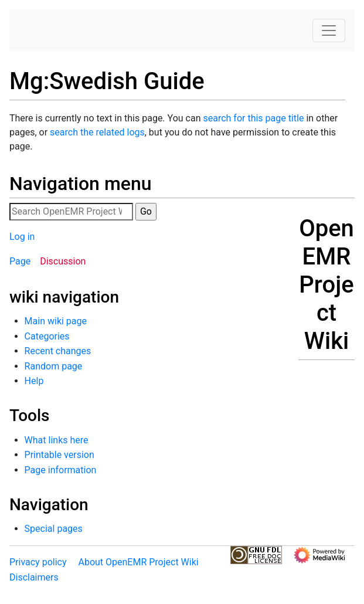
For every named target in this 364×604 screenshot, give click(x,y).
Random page (54, 366)
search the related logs (97, 132)
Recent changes (58, 351)
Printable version (59, 455)
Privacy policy (38, 562)
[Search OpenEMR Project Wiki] (71, 212)
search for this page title (253, 118)
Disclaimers (34, 577)
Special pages (54, 529)
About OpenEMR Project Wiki (138, 562)
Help (34, 381)
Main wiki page (56, 321)
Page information (61, 470)
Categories (47, 336)
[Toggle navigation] (329, 30)
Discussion (63, 261)
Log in (22, 237)
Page (20, 261)
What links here (57, 440)
